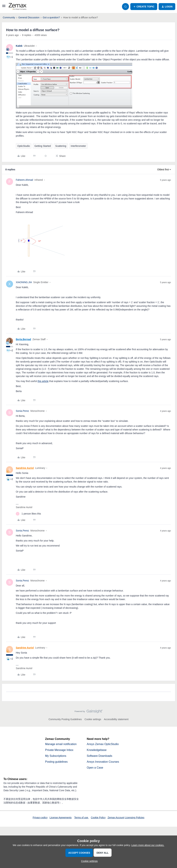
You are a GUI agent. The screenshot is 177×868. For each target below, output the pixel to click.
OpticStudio (24, 146)
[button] (4, 7)
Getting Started (43, 146)
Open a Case (95, 768)
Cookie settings (93, 719)
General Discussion (29, 17)
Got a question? (51, 17)
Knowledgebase (97, 750)
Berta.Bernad (23, 339)
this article (43, 381)
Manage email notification (61, 744)
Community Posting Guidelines (65, 719)
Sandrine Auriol (25, 468)
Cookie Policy (98, 818)
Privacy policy (40, 818)
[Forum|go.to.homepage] (18, 7)
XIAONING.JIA (24, 282)
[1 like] (28, 514)
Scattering (61, 146)
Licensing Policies (135, 818)
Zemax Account (116, 818)
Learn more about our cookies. (148, 845)
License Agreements (61, 818)
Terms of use (82, 818)
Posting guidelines (56, 762)
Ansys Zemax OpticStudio (103, 744)
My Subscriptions (56, 756)
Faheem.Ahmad (24, 180)
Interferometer (78, 146)
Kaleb (19, 46)
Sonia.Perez (22, 411)
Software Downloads (100, 756)
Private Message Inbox (59, 750)
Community (9, 17)
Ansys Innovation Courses (103, 762)
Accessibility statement (116, 719)
